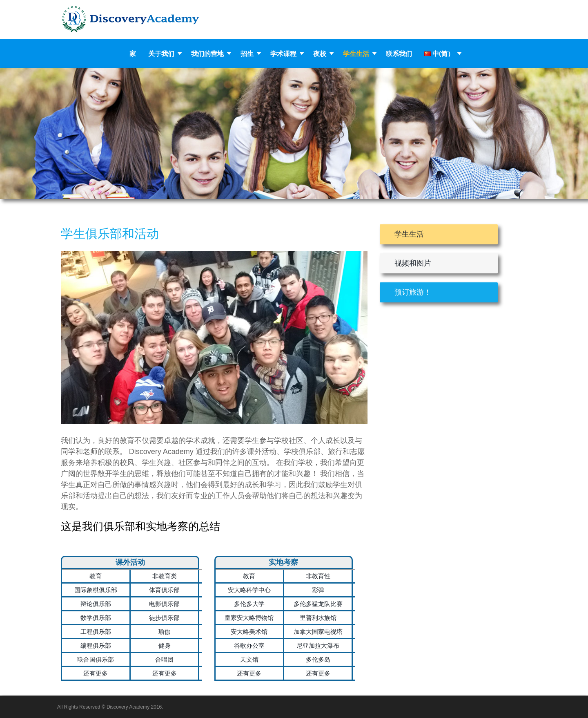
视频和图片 (413, 263)
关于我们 (161, 54)
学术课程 (283, 54)
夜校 (320, 54)
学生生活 (356, 54)
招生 (247, 54)
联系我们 (399, 54)
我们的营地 (207, 54)
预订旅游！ (413, 292)
